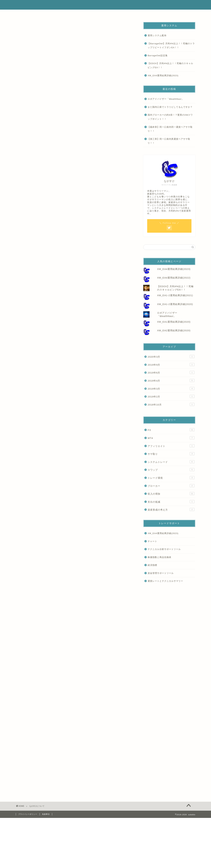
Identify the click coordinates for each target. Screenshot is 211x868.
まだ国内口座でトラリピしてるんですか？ (170, 107)
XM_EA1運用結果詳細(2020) (174, 322)
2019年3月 (171, 388)
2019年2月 (171, 396)
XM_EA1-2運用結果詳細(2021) (175, 295)
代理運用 (120, 14)
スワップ (171, 470)
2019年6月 (171, 372)
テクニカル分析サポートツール (164, 549)
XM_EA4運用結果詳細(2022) (174, 278)
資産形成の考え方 (171, 509)
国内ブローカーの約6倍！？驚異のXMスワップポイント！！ (170, 117)
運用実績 (91, 14)
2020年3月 (171, 356)
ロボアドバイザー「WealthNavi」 (166, 99)
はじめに (61, 14)
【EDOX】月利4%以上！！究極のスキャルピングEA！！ (170, 65)
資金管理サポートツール (161, 573)
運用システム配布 (157, 36)
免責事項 (46, 814)
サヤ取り (171, 454)
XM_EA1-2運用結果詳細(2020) (175, 304)
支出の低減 (171, 502)
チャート (152, 541)
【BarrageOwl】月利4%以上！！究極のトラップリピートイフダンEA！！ (171, 46)
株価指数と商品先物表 (159, 557)
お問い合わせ (180, 14)
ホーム (31, 14)
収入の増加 (171, 494)
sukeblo (105, 5)
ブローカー (171, 486)
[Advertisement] (75, 71)
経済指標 (152, 565)
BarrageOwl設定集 (158, 56)
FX (171, 430)
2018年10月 (171, 404)
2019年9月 (171, 365)
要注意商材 (150, 14)
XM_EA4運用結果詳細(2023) (163, 76)
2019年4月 (171, 380)
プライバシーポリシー (28, 814)
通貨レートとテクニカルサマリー (165, 581)
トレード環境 (171, 478)
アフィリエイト (171, 446)
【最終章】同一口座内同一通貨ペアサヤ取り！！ (170, 129)
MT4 (171, 438)
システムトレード (171, 462)
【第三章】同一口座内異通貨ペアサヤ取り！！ (169, 141)
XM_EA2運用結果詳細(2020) (174, 330)
